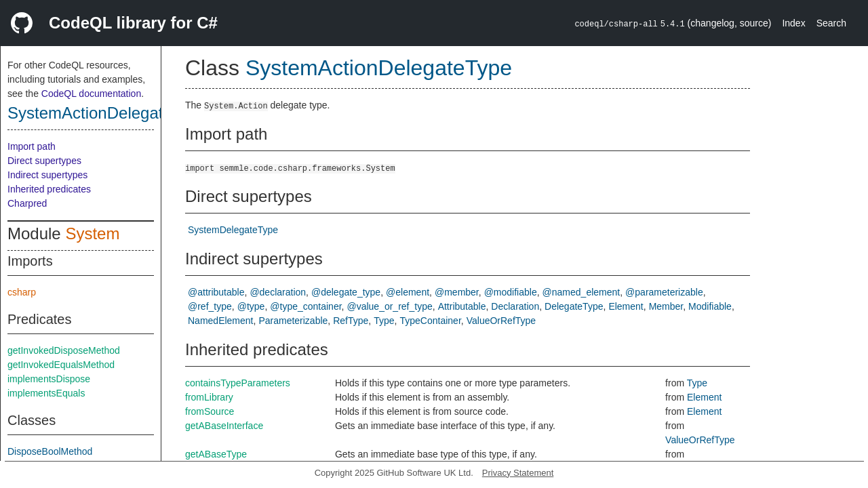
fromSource (210, 411)
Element (626, 306)
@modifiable (511, 292)
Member (666, 306)
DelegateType (574, 306)
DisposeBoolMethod (50, 451)
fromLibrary (209, 397)
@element (408, 292)
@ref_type (210, 306)
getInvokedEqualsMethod (61, 365)
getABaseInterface (224, 426)
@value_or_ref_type (389, 306)
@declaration (278, 292)
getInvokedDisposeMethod (64, 350)
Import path (32, 146)
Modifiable (710, 306)
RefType (351, 321)
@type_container (305, 306)
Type (384, 321)
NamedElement (221, 321)
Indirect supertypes (47, 175)
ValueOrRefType (501, 321)
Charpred (27, 203)
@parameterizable (664, 292)
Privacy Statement (518, 473)
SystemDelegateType (233, 230)
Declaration (515, 306)
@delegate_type (346, 292)
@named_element (581, 292)
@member (457, 292)
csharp (22, 292)
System (92, 233)
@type (251, 306)
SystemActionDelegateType (107, 113)
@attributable (216, 292)
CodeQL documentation (91, 94)
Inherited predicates (49, 189)
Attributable (462, 306)
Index (793, 23)
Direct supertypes (44, 161)
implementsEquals (46, 393)
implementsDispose (49, 379)
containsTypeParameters (238, 383)
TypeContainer (431, 321)
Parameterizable (293, 321)
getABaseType (216, 454)
